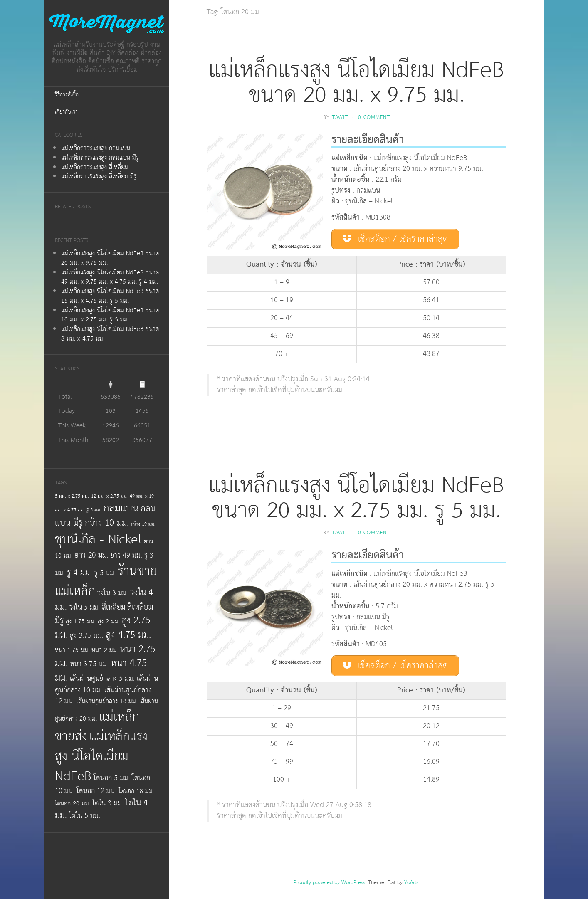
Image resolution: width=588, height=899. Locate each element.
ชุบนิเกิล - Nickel (98, 540)
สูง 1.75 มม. (81, 621)
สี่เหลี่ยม (114, 608)
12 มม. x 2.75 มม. (109, 496)
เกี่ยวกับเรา (66, 112)
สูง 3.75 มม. (87, 636)
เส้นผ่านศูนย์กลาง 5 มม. (102, 679)
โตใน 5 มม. (85, 816)
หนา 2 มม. (105, 650)
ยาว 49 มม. (126, 556)
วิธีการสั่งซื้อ (67, 95)
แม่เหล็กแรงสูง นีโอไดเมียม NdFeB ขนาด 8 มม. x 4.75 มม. (110, 334)
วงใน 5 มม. (84, 608)
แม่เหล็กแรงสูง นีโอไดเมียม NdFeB (101, 756)
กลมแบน (121, 508)
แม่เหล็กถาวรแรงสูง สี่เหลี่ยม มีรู (99, 177)
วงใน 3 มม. (113, 593)
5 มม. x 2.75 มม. (72, 496)
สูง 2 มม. (109, 621)
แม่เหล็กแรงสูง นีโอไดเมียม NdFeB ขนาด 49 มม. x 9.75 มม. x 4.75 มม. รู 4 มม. (110, 277)
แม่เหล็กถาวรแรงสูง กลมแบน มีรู (100, 158)
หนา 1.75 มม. (72, 650)
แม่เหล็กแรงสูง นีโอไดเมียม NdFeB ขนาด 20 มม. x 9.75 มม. (110, 258)
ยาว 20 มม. (91, 556)
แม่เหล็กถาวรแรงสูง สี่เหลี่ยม (95, 167)
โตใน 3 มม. (108, 803)
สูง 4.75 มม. (128, 635)
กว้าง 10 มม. (107, 523)
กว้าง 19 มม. (143, 524)
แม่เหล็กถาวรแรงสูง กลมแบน (96, 148)
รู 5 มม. (105, 573)
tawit (340, 117)
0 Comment (374, 117)
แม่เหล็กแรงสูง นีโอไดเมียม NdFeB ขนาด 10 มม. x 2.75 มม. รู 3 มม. (110, 315)
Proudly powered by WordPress (329, 883)
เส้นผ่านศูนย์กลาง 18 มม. (107, 701)
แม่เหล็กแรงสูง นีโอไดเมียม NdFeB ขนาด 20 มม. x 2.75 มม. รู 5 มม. (356, 498)
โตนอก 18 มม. (136, 791)
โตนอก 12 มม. (96, 791)
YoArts (411, 883)
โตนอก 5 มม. (112, 778)
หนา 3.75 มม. (89, 664)
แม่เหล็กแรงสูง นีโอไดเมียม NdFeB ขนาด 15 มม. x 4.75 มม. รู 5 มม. (110, 296)
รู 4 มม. (80, 573)
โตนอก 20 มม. (73, 804)
